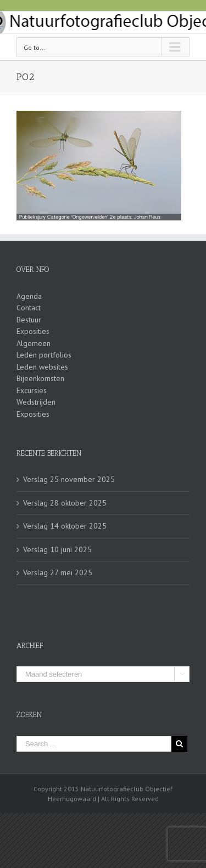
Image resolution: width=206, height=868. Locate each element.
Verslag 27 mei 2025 (58, 572)
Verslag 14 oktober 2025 (65, 526)
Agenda (29, 296)
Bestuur (29, 320)
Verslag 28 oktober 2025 (65, 503)
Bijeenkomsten (40, 378)
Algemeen (34, 343)
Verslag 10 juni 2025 (57, 549)
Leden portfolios (44, 355)
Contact (29, 308)
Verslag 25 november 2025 (69, 479)
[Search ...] (94, 744)
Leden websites (42, 367)
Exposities (33, 331)
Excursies (32, 390)
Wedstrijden (36, 402)
